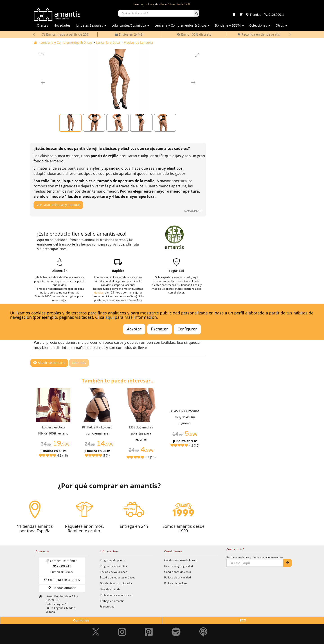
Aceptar (134, 329)
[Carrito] (241, 15)
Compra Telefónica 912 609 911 (62, 566)
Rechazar (160, 329)
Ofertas (43, 25)
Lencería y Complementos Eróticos (66, 42)
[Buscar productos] (156, 13)
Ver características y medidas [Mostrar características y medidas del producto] (58, 205)
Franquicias (107, 606)
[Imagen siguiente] (193, 82)
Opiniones (81, 620)
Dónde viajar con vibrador (116, 583)
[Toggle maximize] (197, 55)
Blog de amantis (110, 589)
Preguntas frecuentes (113, 566)
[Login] (234, 15)
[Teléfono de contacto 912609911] (274, 15)
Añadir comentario (49, 363)
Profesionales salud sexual (117, 595)
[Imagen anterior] (43, 82)
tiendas (99, 292)
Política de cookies (176, 583)
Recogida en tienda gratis (259, 34)
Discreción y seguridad (179, 566)
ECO (243, 620)
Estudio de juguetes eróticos (118, 577)
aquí (109, 317)
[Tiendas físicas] (253, 15)
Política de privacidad (178, 577)
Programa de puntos (113, 560)
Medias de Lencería (138, 42)
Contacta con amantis (62, 580)
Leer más (79, 363)
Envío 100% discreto (194, 34)
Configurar (187, 329)
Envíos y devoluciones (114, 572)
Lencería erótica (108, 42)
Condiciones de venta (178, 572)
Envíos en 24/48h (130, 34)
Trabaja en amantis (112, 601)
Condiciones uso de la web (181, 560)
